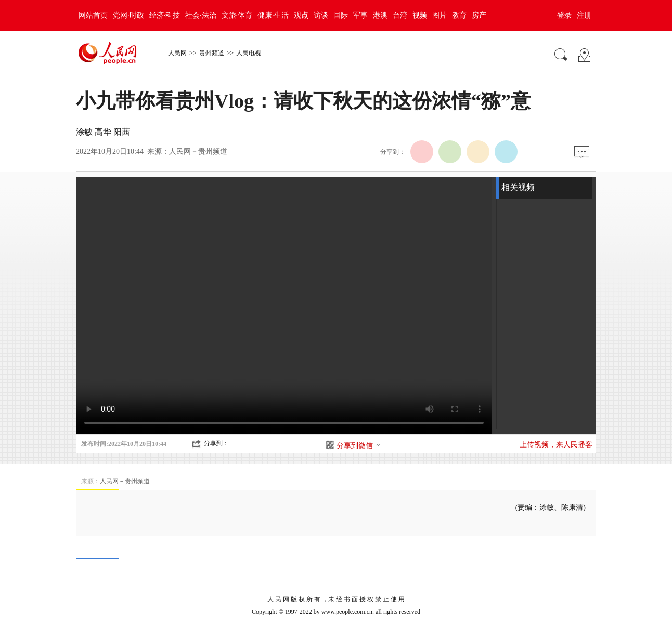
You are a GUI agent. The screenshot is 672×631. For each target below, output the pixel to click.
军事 (360, 15)
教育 (459, 15)
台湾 (400, 15)
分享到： (216, 443)
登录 (564, 15)
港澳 (380, 15)
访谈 (321, 15)
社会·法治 (201, 15)
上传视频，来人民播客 (556, 445)
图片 (440, 15)
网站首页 (93, 15)
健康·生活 (273, 15)
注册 (584, 15)
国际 (341, 15)
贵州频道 (212, 53)
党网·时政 (128, 15)
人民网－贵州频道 (198, 152)
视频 (420, 15)
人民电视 (249, 53)
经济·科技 (165, 15)
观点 (301, 15)
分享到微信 (359, 446)
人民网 (177, 53)
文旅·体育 (237, 15)
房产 (479, 15)
